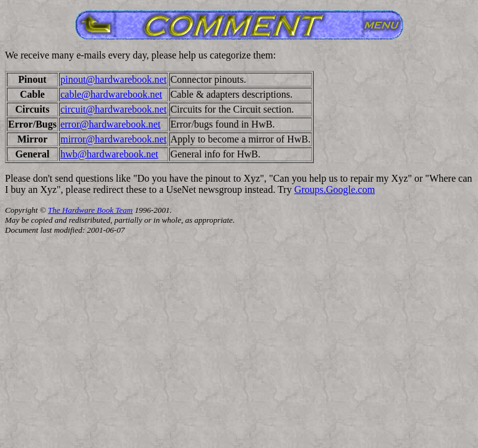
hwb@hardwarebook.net (109, 154)
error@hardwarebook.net (110, 124)
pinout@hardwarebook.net (114, 79)
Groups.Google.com (335, 189)
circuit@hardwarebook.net (114, 109)
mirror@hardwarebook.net (114, 139)
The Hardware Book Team (90, 210)
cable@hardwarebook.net (111, 94)
